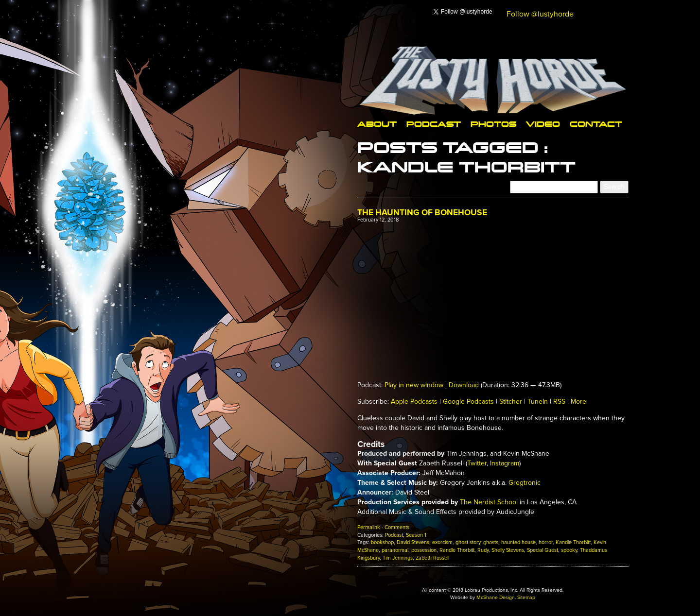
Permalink (369, 527)
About (377, 124)
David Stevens (413, 542)
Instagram (505, 463)
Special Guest (542, 550)
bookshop (382, 542)
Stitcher (511, 402)
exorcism (442, 542)
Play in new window (414, 385)
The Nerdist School (489, 502)
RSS (559, 402)
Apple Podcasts (414, 402)
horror (546, 542)
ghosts (491, 542)
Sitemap (526, 597)
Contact (596, 124)
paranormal (395, 550)
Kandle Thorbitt (573, 542)
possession (424, 550)
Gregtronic (525, 483)
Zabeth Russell (432, 558)
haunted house (518, 542)
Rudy (483, 550)
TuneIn (538, 402)
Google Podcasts (468, 402)
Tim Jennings (398, 558)
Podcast (434, 124)
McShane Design (496, 597)
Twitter (477, 463)
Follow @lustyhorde (540, 14)
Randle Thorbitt (457, 550)
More (578, 402)
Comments (397, 527)
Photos (493, 124)
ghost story (468, 542)
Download (464, 385)
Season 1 (416, 535)
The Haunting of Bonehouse (422, 213)
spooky (569, 550)
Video (543, 124)
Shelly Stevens (508, 550)
